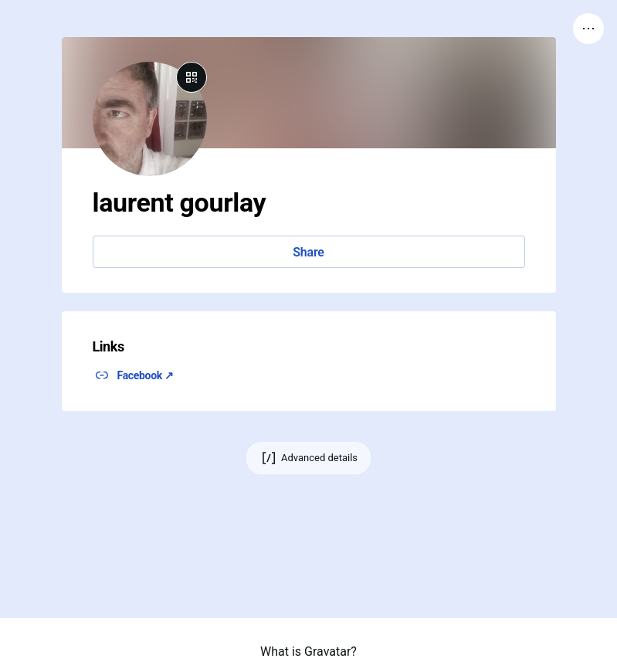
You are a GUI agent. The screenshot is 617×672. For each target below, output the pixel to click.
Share (308, 252)
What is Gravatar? (308, 652)
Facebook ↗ (146, 375)
